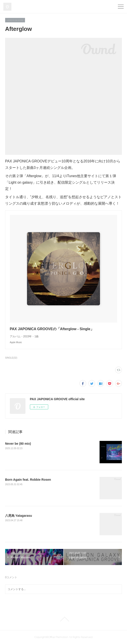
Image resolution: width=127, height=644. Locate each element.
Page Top (63, 619)
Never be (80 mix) (18, 444)
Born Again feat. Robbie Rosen (28, 480)
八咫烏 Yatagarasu (19, 516)
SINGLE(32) (11, 358)
